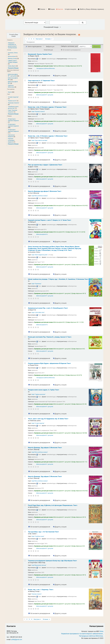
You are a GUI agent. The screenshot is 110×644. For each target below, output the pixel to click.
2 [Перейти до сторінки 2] (29, 39)
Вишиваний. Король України (40, 54)
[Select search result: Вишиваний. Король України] (25, 54)
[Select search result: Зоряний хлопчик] (25, 220)
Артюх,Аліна (12, 56)
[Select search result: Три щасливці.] (25, 532)
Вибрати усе (50, 46)
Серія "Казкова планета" (13, 111)
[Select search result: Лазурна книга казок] (25, 390)
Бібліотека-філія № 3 (42, 234)
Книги (10, 92)
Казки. (41, 590)
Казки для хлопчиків (50, 337)
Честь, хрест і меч (48, 419)
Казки (47, 107)
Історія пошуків (70, 9)
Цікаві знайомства (58, 279)
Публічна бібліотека (11, 86)
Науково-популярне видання (11, 140)
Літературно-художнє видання (13, 125)
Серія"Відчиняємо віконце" (39, 565)
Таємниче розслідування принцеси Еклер (52, 561)
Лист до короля (45, 165)
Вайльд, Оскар (12, 58)
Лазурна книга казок (44, 390)
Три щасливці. (43, 532)
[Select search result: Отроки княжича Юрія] (25, 363)
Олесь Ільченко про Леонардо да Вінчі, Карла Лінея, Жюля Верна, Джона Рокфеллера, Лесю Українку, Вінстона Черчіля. (55, 248)
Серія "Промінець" (36, 284)
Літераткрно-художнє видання (13, 120)
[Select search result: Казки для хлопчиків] (25, 337)
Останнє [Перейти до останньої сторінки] (49, 39)
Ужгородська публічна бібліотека (46, 68)
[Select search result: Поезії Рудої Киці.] (25, 505)
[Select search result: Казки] (25, 107)
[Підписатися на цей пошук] (79, 35)
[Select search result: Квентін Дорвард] (25, 191)
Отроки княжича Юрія (49, 363)
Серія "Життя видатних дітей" (40, 255)
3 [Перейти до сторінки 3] (31, 39)
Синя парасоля (41, 81)
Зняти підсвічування (33, 46)
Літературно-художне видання (13, 130)
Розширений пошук (52, 27)
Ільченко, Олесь (13, 53)
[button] (51, 9)
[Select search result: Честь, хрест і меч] (25, 419)
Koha (102, 631)
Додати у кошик (60, 76)
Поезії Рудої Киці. (53, 505)
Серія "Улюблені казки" (38, 536)
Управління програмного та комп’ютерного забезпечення (82, 634)
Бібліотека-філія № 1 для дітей (13, 75)
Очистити (60, 9)
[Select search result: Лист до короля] (25, 165)
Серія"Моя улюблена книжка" (40, 196)
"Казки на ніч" (12, 101)
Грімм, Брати (12, 66)
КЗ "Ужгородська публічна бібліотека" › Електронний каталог (17, 9)
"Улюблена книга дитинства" (13, 107)
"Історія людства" (13, 97)
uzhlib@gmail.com (17, 640)
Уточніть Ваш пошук (14, 35)
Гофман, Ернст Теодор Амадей (13, 61)
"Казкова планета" (14, 103)
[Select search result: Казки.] (25, 589)
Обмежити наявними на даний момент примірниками (12, 45)
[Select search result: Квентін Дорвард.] (25, 447)
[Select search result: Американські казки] (25, 308)
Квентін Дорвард (45, 191)
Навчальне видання (11, 136)
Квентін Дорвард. (45, 448)
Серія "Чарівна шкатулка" (38, 394)
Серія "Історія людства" (38, 423)
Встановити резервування (39, 76)
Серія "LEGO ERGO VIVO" (38, 313)
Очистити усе (48, 50)
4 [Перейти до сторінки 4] (34, 39)
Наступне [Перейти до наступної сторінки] (40, 39)
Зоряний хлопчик (50, 220)
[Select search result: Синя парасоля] (25, 80)
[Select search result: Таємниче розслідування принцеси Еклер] (25, 561)
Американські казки (48, 308)
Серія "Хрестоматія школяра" (39, 140)
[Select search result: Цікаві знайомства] (25, 279)
